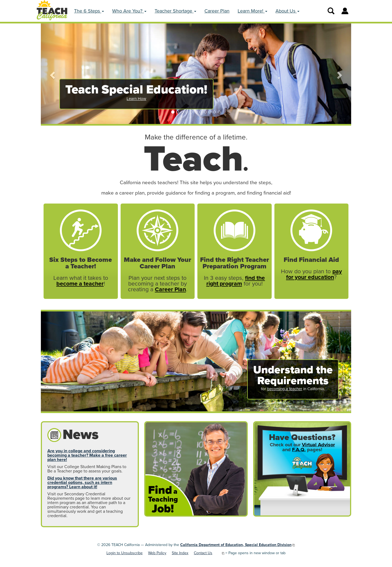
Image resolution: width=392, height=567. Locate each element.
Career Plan (217, 11)
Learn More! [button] (252, 11)
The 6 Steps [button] (89, 11)
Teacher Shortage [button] (175, 11)
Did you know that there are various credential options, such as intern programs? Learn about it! (82, 483)
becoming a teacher (285, 389)
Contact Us (203, 553)
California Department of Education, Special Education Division (236, 545)
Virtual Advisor (318, 445)
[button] (52, 74)
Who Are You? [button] (129, 11)
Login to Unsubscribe (125, 553)
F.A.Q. (299, 450)
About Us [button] (287, 11)
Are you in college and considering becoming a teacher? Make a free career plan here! (87, 455)
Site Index (180, 553)
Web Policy (157, 553)
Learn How (136, 99)
